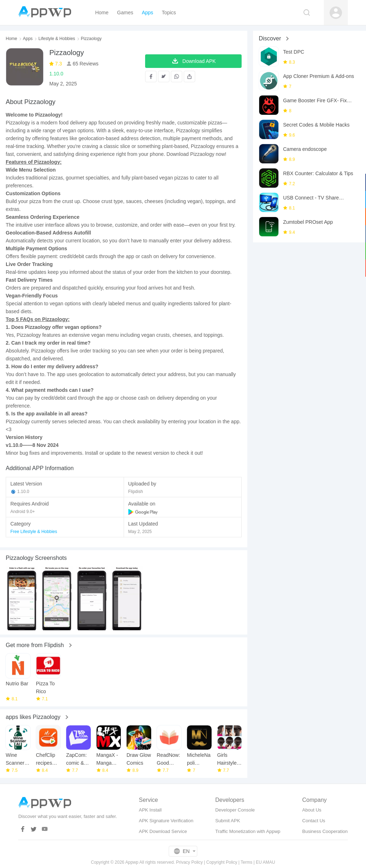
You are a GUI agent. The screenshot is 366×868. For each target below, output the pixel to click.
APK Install (150, 810)
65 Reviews (85, 64)
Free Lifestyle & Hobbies (34, 532)
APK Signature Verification (166, 821)
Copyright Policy (222, 862)
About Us (312, 810)
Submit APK (227, 821)
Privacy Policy (190, 862)
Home (11, 39)
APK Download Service (163, 831)
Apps (28, 39)
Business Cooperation (325, 831)
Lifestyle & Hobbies (57, 39)
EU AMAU (266, 862)
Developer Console (235, 810)
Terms (246, 862)
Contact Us (314, 821)
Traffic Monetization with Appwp (248, 831)
